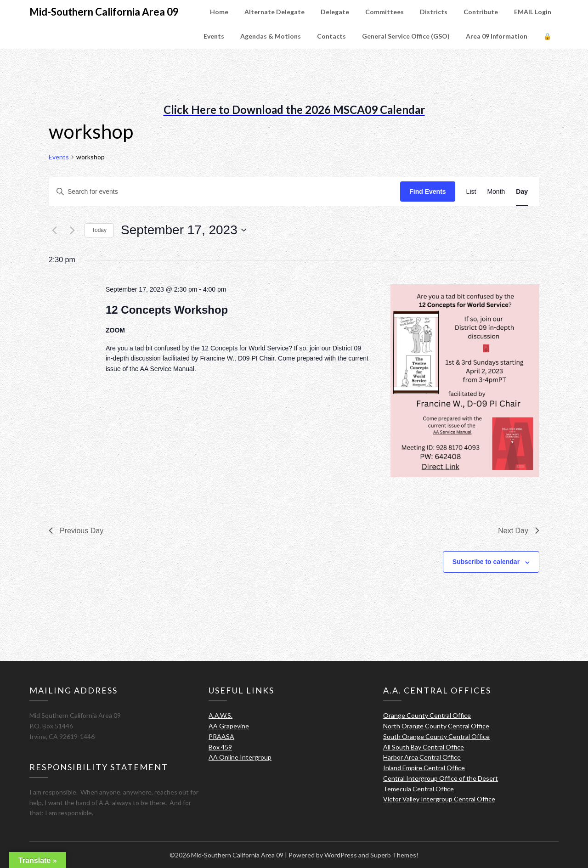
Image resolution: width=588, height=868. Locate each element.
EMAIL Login (533, 12)
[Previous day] (54, 230)
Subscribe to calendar (486, 562)
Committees (384, 12)
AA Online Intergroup (240, 757)
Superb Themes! (394, 855)
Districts (434, 12)
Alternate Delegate (274, 12)
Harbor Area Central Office (422, 757)
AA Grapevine (229, 726)
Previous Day (76, 531)
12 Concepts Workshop (167, 310)
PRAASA (221, 736)
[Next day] (72, 230)
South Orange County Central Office (436, 736)
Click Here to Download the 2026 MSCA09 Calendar (294, 110)
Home (219, 12)
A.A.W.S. (220, 715)
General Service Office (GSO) (406, 36)
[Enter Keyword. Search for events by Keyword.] (225, 192)
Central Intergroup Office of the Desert (441, 778)
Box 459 (220, 747)
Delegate (335, 12)
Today (99, 230)
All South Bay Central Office (424, 747)
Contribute (481, 12)
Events (214, 36)
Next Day (519, 531)
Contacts (331, 36)
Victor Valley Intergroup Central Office (439, 799)
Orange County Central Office (427, 715)
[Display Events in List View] (471, 192)
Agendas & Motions (271, 36)
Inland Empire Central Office (424, 768)
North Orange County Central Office (436, 726)
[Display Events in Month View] (496, 192)
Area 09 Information (497, 36)
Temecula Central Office (418, 789)
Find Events (427, 192)
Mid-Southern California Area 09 (104, 12)
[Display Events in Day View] (522, 192)
